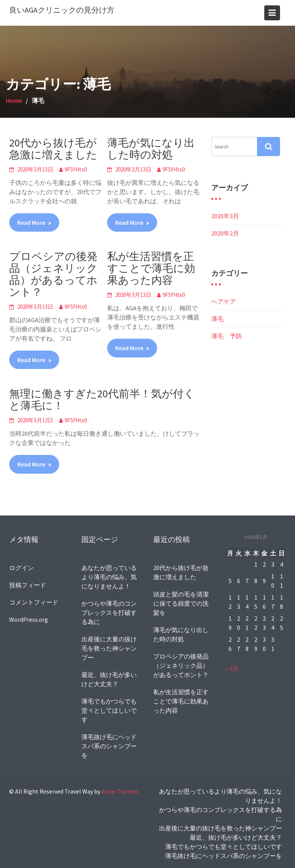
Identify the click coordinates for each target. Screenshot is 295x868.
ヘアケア (224, 301)
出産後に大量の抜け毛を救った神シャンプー (109, 648)
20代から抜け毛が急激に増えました (53, 149)
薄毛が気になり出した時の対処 (151, 149)
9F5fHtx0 (76, 169)
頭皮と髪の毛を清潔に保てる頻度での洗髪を (181, 604)
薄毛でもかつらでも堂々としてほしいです (109, 709)
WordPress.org (29, 619)
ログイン (22, 568)
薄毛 (217, 319)
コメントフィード (34, 602)
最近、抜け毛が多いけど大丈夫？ (236, 837)
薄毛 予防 (227, 336)
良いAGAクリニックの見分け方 (62, 10)
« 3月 (232, 668)
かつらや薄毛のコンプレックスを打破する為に (109, 613)
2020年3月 (225, 216)
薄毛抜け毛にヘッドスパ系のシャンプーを (109, 745)
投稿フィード (28, 585)
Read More (31, 222)
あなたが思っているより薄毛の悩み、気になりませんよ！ (109, 578)
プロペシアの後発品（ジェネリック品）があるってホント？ (53, 274)
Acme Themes (120, 791)
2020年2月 (225, 233)
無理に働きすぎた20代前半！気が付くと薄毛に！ (102, 399)
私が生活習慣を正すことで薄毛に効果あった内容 (151, 268)
